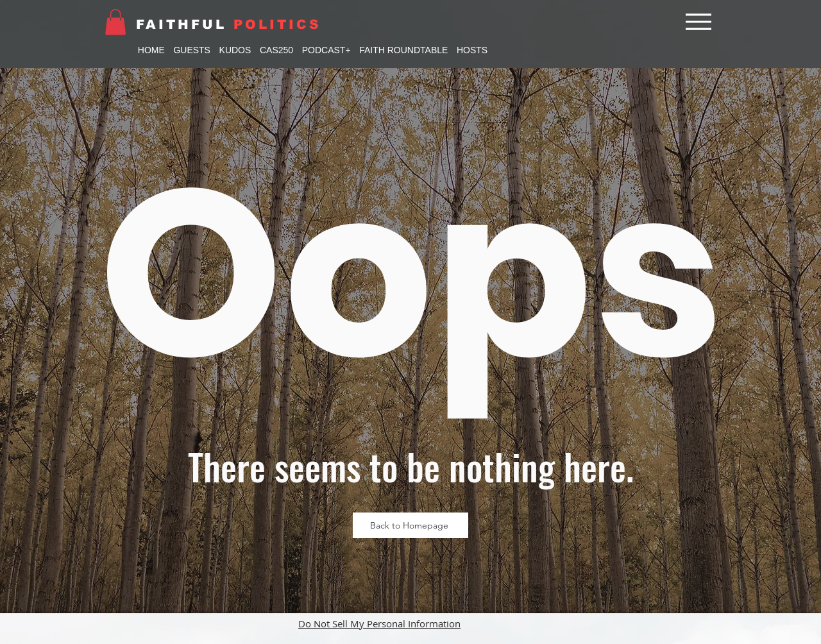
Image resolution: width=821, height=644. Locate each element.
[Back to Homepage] (410, 525)
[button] (115, 22)
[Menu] (698, 21)
